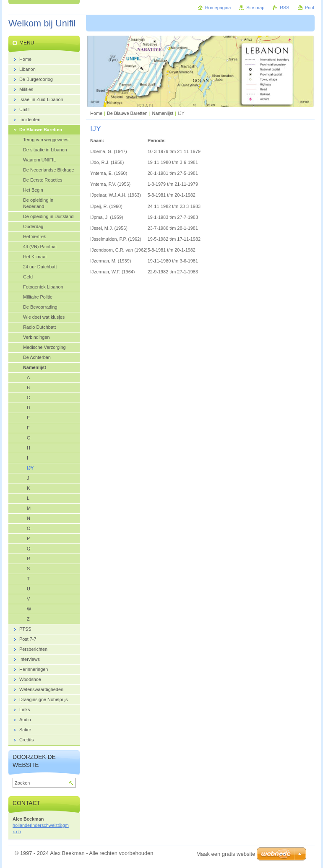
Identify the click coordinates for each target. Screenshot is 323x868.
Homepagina (218, 8)
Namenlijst (163, 113)
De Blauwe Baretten (127, 113)
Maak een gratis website (226, 854)
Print (310, 8)
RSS (284, 8)
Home (96, 113)
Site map (255, 8)
